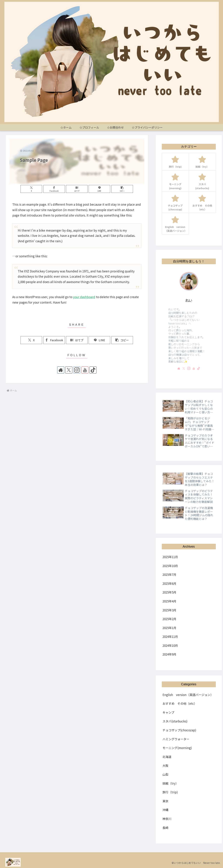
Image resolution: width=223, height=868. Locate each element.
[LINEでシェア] (99, 189)
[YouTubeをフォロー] (85, 370)
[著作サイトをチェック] (61, 370)
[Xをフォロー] (69, 370)
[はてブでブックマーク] (77, 189)
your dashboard (84, 297)
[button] (122, 189)
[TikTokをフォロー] (93, 370)
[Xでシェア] (31, 189)
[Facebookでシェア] (54, 189)
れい (189, 300)
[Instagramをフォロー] (77, 370)
